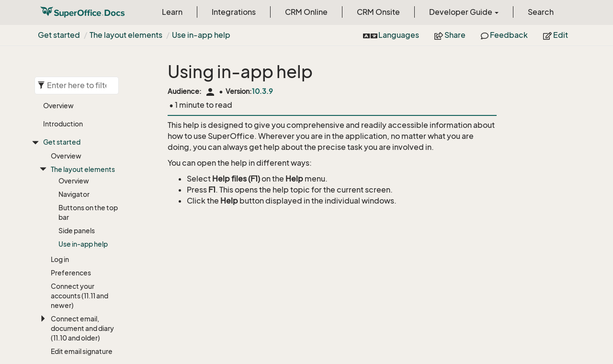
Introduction (63, 124)
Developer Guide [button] (464, 12)
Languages (391, 35)
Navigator (74, 194)
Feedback (504, 35)
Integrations (234, 12)
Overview (58, 106)
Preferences (71, 273)
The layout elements (126, 35)
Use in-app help (201, 35)
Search (541, 12)
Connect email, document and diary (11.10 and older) (82, 328)
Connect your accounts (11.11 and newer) (79, 296)
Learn (172, 12)
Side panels (77, 231)
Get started (59, 35)
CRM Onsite (378, 12)
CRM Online (306, 12)
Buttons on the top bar (88, 212)
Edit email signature (82, 351)
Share (450, 35)
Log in (60, 259)
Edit (556, 35)
